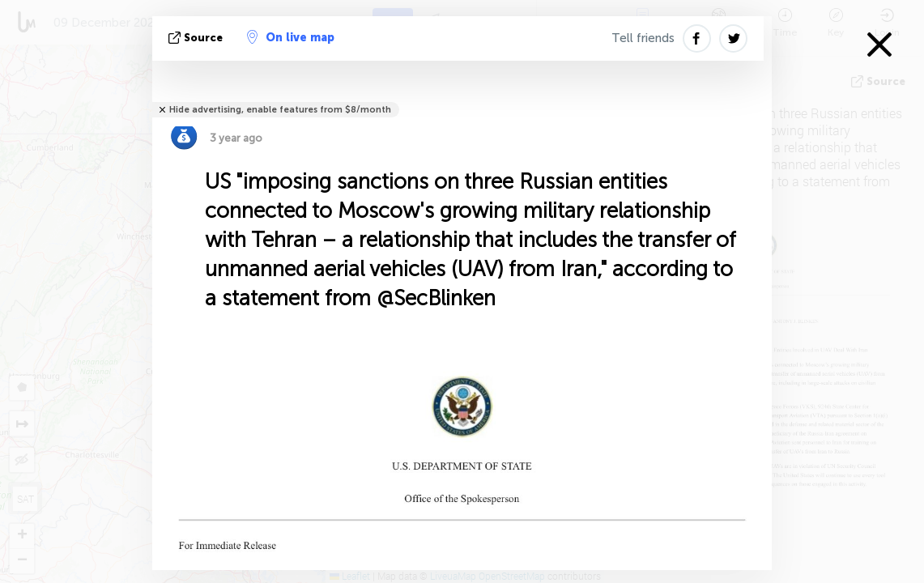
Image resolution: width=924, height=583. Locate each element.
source (197, 38)
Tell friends (643, 38)
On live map (291, 37)
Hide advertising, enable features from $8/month (280, 110)
